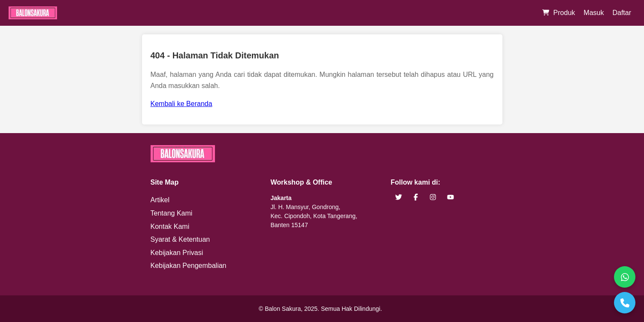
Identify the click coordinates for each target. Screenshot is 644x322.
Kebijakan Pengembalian (189, 266)
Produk (564, 13)
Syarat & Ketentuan (180, 239)
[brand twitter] (399, 197)
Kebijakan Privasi (177, 253)
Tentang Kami (172, 213)
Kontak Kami (170, 226)
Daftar (622, 13)
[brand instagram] (433, 197)
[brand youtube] (450, 197)
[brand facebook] (416, 197)
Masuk (594, 13)
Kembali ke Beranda (181, 104)
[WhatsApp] (625, 277)
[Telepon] (625, 303)
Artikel (160, 200)
